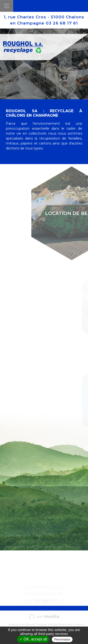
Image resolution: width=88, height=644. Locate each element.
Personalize (62, 639)
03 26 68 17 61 (62, 23)
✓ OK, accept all (33, 639)
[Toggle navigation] (7, 6)
